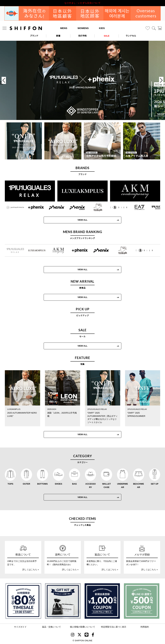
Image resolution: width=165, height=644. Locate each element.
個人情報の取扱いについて (82, 627)
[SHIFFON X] (79, 635)
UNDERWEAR (123, 486)
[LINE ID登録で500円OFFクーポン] (142, 601)
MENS (64, 28)
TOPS (10, 484)
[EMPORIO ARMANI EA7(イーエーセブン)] (136, 207)
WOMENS (83, 28)
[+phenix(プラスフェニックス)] (33, 207)
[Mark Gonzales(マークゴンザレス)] (95, 207)
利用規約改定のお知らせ (82, 3)
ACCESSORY (91, 486)
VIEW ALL (79, 220)
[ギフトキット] (63, 601)
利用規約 (145, 627)
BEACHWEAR (138, 486)
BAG (75, 484)
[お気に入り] (148, 28)
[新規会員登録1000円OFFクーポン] (102, 601)
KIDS (102, 28)
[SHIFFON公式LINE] (87, 635)
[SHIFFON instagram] (73, 635)
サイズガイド (20, 627)
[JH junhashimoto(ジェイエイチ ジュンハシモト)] (12, 207)
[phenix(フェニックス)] (53, 207)
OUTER (26, 484)
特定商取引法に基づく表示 (114, 627)
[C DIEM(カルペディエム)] (116, 207)
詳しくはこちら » (31, 570)
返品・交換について (51, 627)
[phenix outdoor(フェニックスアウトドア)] (74, 207)
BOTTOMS (42, 484)
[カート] (160, 28)
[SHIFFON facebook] (93, 635)
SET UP (155, 484)
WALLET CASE (106, 486)
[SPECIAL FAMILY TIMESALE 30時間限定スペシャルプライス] (23, 601)
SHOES (58, 484)
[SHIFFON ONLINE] (26, 28)
